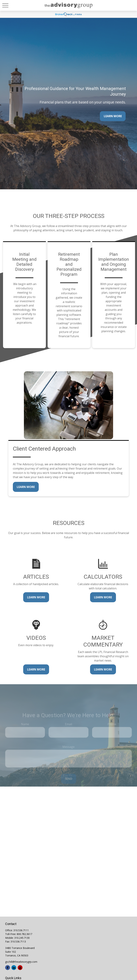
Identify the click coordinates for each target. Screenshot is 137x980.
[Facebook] (8, 968)
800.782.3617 (24, 934)
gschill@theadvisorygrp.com (21, 962)
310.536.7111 (21, 930)
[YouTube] (20, 968)
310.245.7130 (22, 938)
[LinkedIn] (14, 968)
